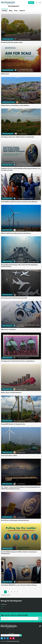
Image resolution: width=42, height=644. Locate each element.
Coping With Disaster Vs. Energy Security (13, 424)
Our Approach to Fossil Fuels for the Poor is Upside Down (18, 361)
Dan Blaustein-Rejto (24, 69)
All (1, 609)
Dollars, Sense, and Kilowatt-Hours (11, 392)
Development (4, 604)
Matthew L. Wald (22, 389)
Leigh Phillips (21, 295)
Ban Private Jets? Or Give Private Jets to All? (14, 298)
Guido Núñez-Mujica (30, 325)
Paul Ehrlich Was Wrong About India (12, 42)
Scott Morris (21, 325)
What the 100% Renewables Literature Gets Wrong (16, 233)
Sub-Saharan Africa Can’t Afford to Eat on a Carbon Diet (17, 137)
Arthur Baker (34, 582)
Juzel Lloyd (21, 261)
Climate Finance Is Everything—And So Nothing (15, 105)
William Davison (25, 102)
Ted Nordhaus (30, 71)
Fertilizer (3, 606)
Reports (22, 11)
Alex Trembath (30, 198)
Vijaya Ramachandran (25, 39)
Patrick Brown (21, 484)
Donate (31, 3)
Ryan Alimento (23, 134)
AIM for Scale (5, 74)
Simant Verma (21, 452)
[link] (27, 39)
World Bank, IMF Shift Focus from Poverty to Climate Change (19, 585)
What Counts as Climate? (8, 329)
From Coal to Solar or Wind (9, 456)
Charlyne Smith (22, 517)
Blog (11, 11)
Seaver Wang (21, 230)
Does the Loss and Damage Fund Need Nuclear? (15, 520)
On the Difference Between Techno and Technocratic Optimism (19, 202)
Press (16, 11)
